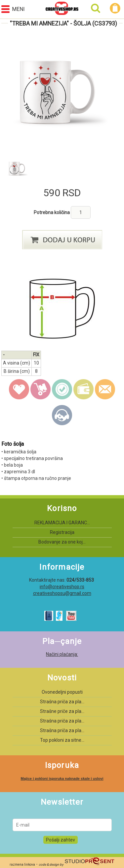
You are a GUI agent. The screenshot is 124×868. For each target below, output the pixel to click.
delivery (41, 389)
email (105, 389)
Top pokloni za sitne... (62, 740)
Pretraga (96, 8)
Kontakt (62, 415)
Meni (13, 9)
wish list (19, 389)
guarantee (62, 389)
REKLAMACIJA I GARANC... (62, 523)
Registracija (62, 532)
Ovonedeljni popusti (62, 692)
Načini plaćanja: (62, 654)
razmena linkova (22, 865)
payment (84, 389)
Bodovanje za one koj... (62, 542)
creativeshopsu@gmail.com (62, 593)
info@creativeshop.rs (62, 587)
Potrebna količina (52, 212)
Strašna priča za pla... (62, 702)
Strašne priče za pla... (62, 711)
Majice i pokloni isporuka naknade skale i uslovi (62, 779)
